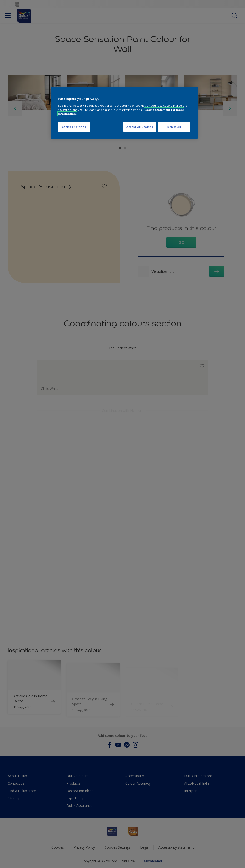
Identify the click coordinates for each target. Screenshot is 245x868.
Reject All (174, 127)
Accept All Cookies (140, 127)
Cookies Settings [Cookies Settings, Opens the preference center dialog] (74, 127)
